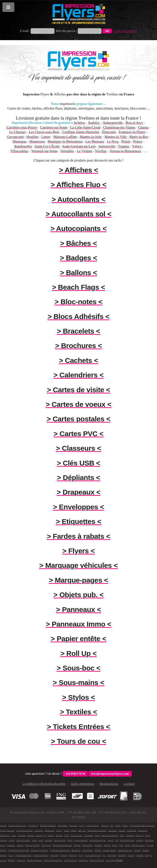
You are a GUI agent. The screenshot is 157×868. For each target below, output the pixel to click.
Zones (119, 860)
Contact (129, 784)
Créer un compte (125, 31)
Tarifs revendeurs (82, 784)
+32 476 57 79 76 (75, 774)
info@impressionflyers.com (110, 774)
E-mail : (25, 31)
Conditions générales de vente (44, 784)
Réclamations (109, 784)
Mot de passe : (66, 31)
